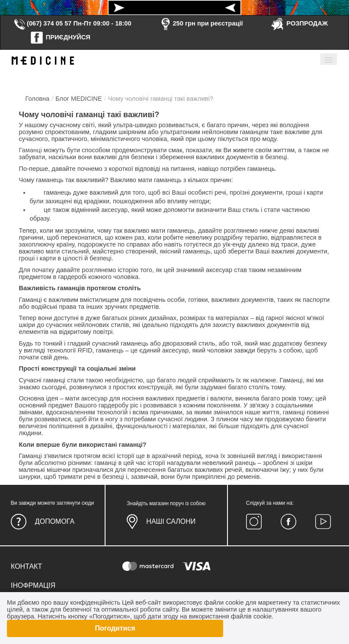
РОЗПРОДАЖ (299, 23)
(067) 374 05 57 (42, 23)
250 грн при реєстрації (201, 23)
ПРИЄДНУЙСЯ (60, 37)
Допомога (55, 521)
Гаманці (30, 150)
